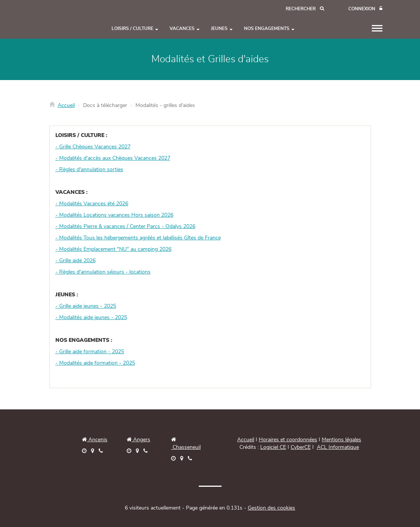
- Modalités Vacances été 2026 (92, 204)
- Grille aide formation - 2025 (90, 352)
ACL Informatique (338, 447)
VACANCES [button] (185, 28)
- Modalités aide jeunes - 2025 (91, 318)
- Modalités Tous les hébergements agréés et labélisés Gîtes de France (138, 238)
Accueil (66, 105)
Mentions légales (341, 440)
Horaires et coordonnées (288, 440)
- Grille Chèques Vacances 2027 (93, 147)
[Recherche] (305, 9)
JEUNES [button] (222, 28)
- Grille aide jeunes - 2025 (86, 306)
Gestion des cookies (271, 508)
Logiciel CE (273, 447)
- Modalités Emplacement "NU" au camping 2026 (113, 249)
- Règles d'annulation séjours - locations (103, 272)
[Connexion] (365, 9)
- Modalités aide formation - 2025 (95, 363)
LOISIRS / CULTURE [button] (135, 28)
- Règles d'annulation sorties (89, 170)
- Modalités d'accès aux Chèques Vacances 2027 (113, 158)
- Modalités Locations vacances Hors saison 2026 (114, 215)
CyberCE (301, 447)
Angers (141, 440)
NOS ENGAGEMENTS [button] (269, 28)
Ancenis (95, 440)
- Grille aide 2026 (76, 261)
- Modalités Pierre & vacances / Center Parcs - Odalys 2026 (125, 227)
